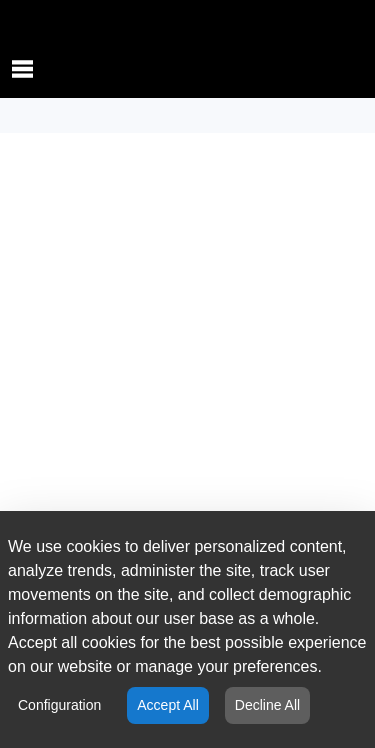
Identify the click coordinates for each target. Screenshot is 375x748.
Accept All (167, 705)
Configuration (59, 705)
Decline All (267, 705)
